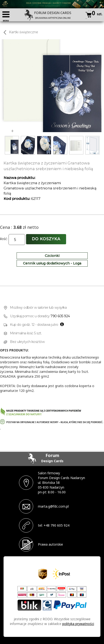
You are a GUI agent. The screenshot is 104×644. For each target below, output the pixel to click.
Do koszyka (46, 239)
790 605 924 (60, 316)
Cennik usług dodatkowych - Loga (52, 263)
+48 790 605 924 (57, 525)
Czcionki (52, 256)
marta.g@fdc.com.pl (53, 506)
